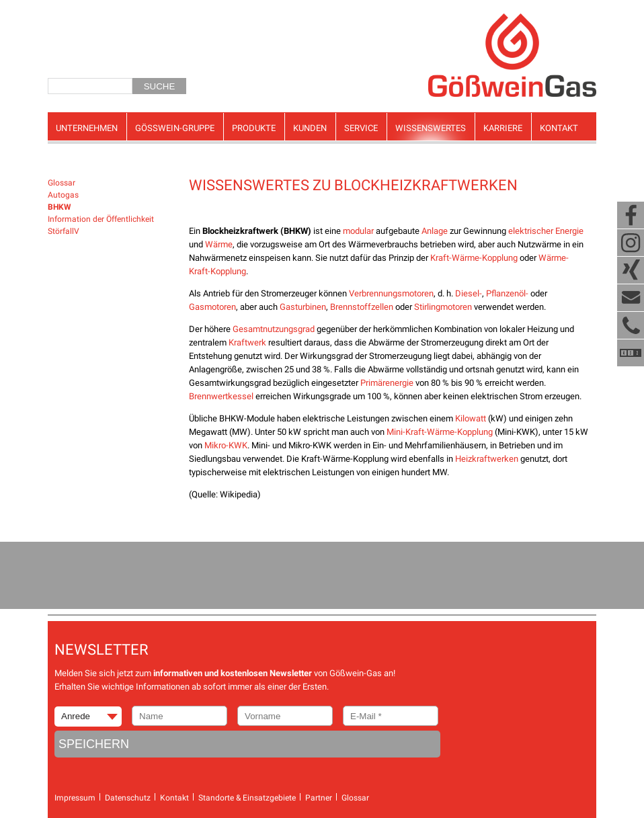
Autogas (63, 195)
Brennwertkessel (221, 396)
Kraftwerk (247, 342)
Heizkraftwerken (487, 459)
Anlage (435, 231)
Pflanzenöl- (507, 293)
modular (358, 231)
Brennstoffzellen (362, 307)
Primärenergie (387, 383)
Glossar (62, 183)
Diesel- (469, 293)
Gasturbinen (303, 307)
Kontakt (559, 128)
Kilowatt (471, 418)
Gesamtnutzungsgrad (274, 329)
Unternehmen (87, 128)
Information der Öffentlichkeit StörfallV (101, 225)
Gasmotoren (212, 307)
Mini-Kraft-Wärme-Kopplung (440, 432)
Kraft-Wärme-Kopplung (474, 258)
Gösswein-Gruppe (175, 128)
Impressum (75, 798)
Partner (319, 798)
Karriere (503, 128)
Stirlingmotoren (443, 307)
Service (361, 128)
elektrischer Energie (546, 231)
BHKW (59, 207)
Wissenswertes (431, 128)
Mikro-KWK (226, 445)
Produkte (254, 128)
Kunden (310, 128)
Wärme (219, 244)
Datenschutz (128, 798)
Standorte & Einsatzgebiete (247, 798)
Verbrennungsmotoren (391, 293)
